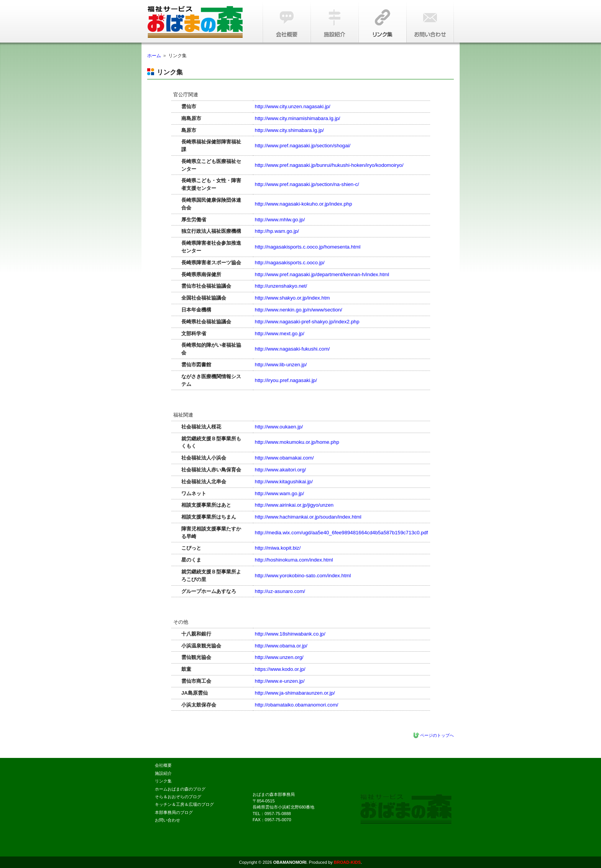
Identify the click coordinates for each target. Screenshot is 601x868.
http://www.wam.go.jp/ (279, 493)
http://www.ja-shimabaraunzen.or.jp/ (295, 693)
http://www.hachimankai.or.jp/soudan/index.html (308, 517)
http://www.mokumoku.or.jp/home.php (297, 442)
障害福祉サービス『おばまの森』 (201, 22)
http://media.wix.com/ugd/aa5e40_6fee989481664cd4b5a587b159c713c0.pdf (342, 533)
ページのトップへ (437, 735)
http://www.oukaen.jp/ (279, 427)
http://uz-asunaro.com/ (280, 591)
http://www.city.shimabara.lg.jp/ (289, 130)
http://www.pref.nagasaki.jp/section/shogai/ (303, 146)
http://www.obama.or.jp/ (281, 646)
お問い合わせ (430, 21)
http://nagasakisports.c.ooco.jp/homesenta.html (308, 247)
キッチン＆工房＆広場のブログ (184, 804)
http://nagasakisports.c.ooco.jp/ (290, 263)
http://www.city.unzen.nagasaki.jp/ (293, 106)
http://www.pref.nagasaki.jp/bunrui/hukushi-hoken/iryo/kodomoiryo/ (329, 165)
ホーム (154, 56)
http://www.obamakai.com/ (284, 458)
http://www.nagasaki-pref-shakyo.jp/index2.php (307, 322)
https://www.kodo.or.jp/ (280, 669)
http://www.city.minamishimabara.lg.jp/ (298, 118)
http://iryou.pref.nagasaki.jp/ (286, 380)
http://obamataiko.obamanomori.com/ (297, 705)
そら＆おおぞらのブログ (178, 797)
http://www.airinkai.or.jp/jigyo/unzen (294, 505)
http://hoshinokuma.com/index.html (294, 560)
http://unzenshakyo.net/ (281, 286)
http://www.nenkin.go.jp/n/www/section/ (299, 310)
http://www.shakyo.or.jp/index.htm (292, 298)
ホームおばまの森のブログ (180, 789)
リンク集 (382, 21)
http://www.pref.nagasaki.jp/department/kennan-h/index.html (322, 274)
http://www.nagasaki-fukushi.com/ (292, 349)
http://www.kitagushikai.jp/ (284, 482)
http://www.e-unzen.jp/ (280, 681)
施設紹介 (334, 21)
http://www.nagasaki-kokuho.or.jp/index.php (304, 204)
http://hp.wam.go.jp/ (277, 231)
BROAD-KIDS (347, 862)
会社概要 (286, 21)
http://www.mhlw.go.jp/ (280, 220)
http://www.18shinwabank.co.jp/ (290, 634)
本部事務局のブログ (174, 812)
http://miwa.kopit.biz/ (278, 548)
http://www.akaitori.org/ (280, 470)
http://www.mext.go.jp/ (280, 334)
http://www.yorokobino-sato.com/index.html (303, 576)
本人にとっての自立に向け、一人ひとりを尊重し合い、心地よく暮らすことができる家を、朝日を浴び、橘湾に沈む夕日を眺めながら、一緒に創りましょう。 (406, 809)
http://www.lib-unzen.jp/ (281, 365)
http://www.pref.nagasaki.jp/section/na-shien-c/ (307, 184)
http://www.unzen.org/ (279, 657)
